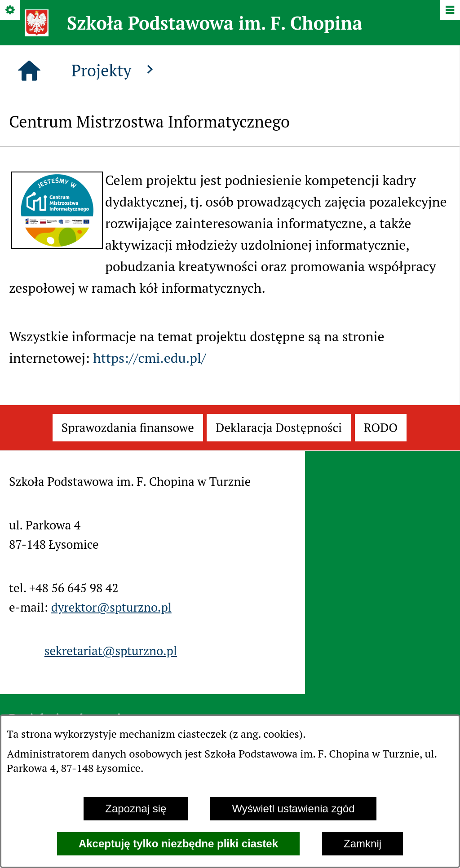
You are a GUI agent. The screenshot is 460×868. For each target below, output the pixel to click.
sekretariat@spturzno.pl (111, 651)
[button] (57, 244)
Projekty (115, 70)
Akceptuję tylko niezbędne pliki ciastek (178, 844)
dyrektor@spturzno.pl (111, 607)
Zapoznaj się (136, 809)
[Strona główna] (29, 71)
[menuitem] (128, 428)
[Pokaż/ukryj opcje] (11, 11)
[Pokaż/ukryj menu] (449, 11)
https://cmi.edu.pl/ (149, 358)
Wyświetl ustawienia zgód (293, 809)
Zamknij (363, 844)
